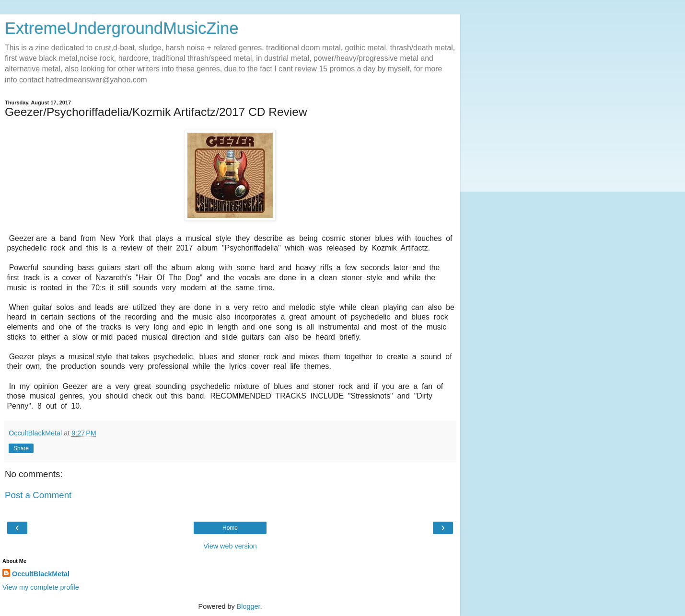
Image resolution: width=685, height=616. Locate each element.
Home (230, 528)
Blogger (249, 606)
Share (21, 448)
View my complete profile (41, 587)
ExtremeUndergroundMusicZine (122, 28)
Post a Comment (38, 495)
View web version (230, 546)
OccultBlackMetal (41, 574)
